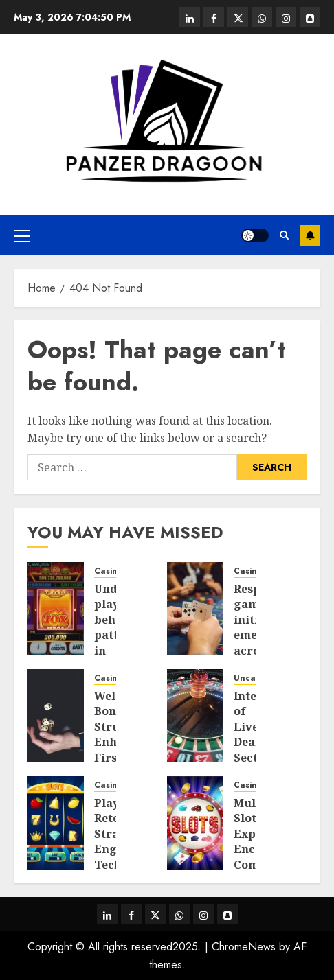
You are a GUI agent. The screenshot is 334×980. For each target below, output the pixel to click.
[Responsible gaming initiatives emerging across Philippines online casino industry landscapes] (195, 609)
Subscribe (310, 235)
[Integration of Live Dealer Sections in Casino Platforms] (195, 716)
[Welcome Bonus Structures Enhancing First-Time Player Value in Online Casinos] (56, 716)
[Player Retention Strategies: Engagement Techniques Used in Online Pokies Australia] (56, 823)
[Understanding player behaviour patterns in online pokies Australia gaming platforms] (56, 609)
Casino (109, 571)
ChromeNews (244, 947)
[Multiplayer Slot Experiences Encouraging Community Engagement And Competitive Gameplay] (195, 823)
